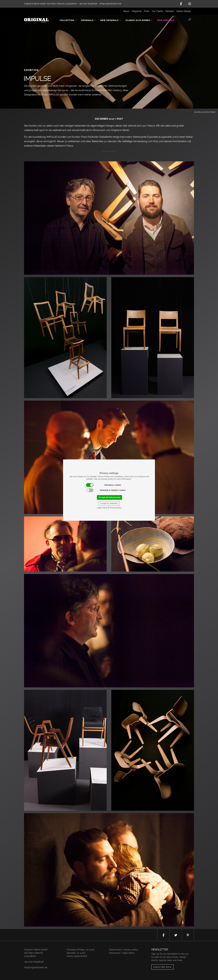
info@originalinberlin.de (110, 4)
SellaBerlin (106, 137)
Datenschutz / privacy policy (124, 950)
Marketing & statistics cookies (106, 490)
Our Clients (157, 11)
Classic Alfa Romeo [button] (139, 20)
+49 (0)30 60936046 (34, 962)
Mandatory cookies (103, 485)
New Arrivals (166, 20)
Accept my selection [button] (109, 503)
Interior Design (184, 11)
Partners (170, 11)
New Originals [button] (111, 20)
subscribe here (163, 967)
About (126, 11)
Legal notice (102, 508)
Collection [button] (68, 20)
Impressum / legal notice (122, 953)
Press (147, 11)
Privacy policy (115, 508)
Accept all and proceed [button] (109, 497)
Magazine (137, 11)
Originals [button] (89, 20)
